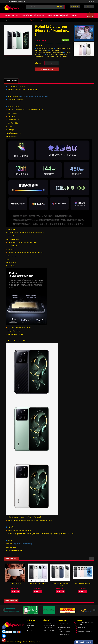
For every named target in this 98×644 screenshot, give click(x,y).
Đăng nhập (75, 7)
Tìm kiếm (60, 7)
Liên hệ (67, 15)
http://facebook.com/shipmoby (23, 544)
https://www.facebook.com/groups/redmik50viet (33, 96)
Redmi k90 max (15, 584)
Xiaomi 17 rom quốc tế (83, 584)
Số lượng (38, 63)
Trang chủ (7, 15)
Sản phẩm (16, 15)
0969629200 (81, 628)
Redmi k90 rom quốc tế (38, 584)
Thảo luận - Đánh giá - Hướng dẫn (34, 15)
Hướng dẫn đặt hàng (55, 15)
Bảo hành (76, 15)
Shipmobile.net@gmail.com (85, 631)
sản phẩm (90, 17)
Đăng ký (89, 7)
